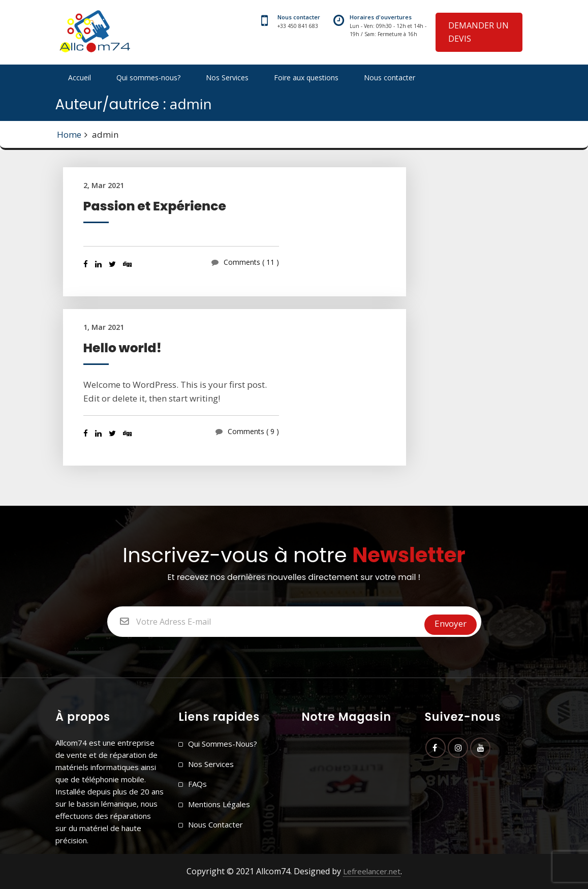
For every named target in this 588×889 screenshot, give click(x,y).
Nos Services (227, 78)
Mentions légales (219, 804)
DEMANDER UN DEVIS (478, 32)
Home (69, 134)
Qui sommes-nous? (148, 78)
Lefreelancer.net (372, 871)
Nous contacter (390, 78)
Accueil (80, 78)
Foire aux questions (306, 78)
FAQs (197, 784)
